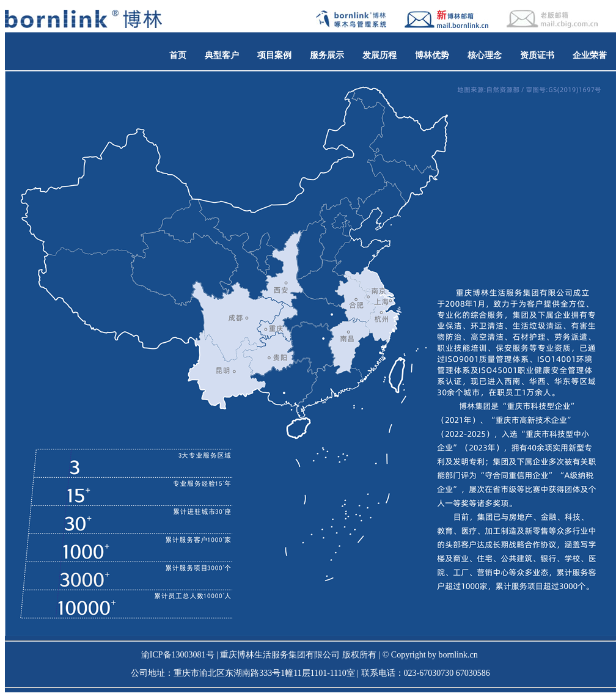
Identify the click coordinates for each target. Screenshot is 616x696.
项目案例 (274, 55)
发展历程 (380, 55)
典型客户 (222, 55)
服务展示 (327, 55)
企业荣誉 (590, 55)
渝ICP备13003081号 (178, 655)
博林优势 (432, 55)
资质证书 (537, 55)
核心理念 (485, 55)
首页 (178, 55)
